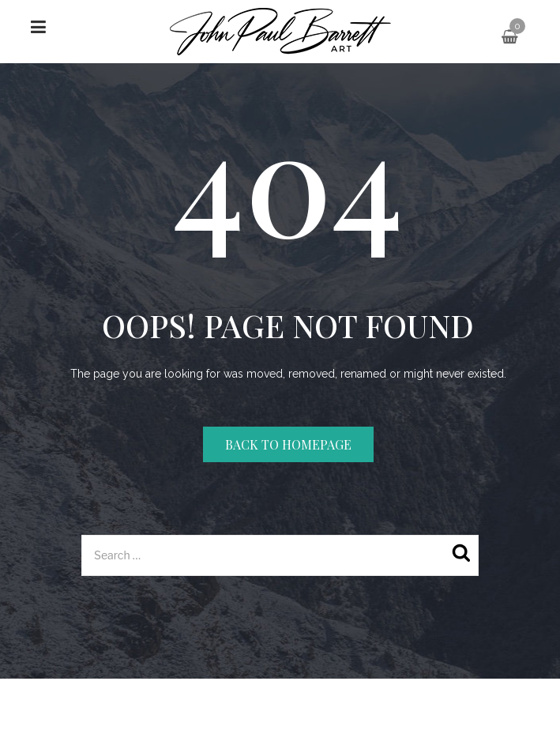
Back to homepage (288, 444)
